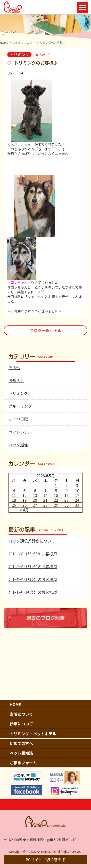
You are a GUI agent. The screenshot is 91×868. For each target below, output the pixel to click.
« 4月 (24, 510)
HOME (4, 42)
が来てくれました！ (36, 144)
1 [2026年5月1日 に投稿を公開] (56, 485)
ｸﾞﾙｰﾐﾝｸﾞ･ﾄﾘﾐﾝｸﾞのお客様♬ (33, 554)
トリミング (18, 393)
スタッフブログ (22, 42)
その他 (14, 368)
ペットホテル (20, 432)
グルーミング (20, 406)
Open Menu (82, 7)
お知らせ (16, 380)
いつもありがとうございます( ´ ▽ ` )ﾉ (37, 149)
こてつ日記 (18, 419)
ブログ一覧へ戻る (46, 330)
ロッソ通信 (18, 445)
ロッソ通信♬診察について (32, 541)
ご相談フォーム (23, 763)
